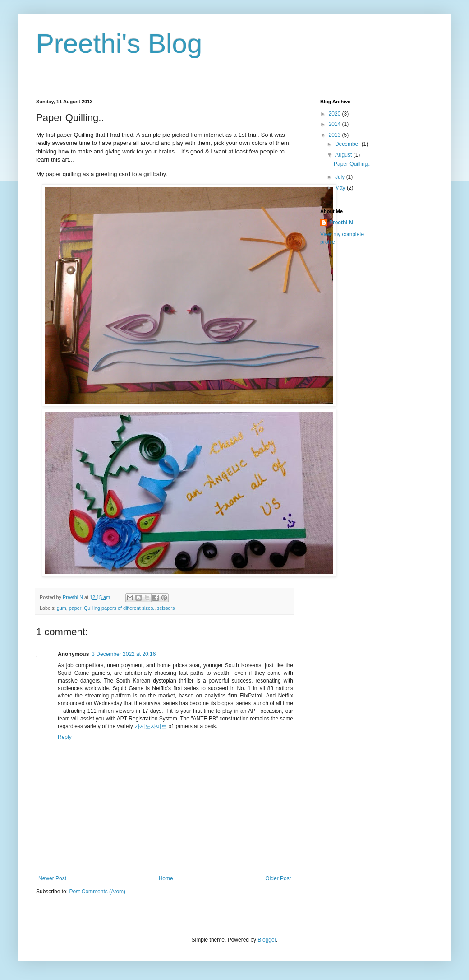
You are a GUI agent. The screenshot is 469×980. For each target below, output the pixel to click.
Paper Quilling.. (352, 164)
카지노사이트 (151, 726)
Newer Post (52, 878)
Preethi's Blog (119, 44)
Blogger (267, 940)
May (341, 188)
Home (166, 878)
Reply (65, 737)
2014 (336, 124)
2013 (336, 135)
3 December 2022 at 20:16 (124, 654)
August (344, 155)
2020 (336, 114)
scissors (166, 608)
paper (75, 608)
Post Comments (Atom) (97, 892)
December (348, 144)
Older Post (278, 878)
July (341, 177)
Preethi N (341, 223)
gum (62, 608)
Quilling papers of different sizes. (119, 608)
